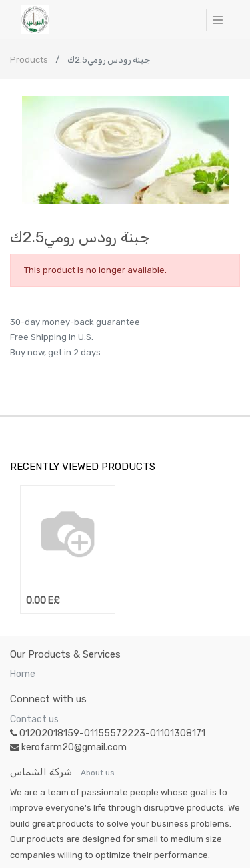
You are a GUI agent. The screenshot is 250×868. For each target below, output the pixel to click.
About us (98, 773)
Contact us (34, 719)
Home (23, 674)
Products (29, 60)
